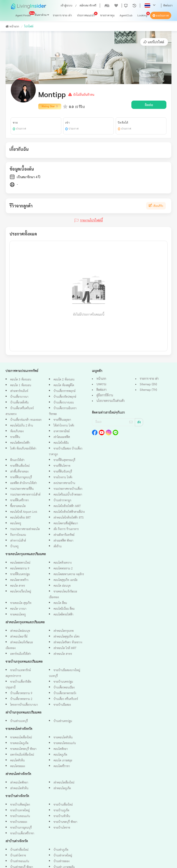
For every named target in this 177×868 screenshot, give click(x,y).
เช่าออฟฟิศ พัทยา (63, 541)
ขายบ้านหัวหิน (62, 816)
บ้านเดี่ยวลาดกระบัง (65, 693)
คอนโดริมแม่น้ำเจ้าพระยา (68, 495)
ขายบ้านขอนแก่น (20, 816)
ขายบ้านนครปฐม (63, 682)
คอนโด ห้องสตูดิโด (64, 385)
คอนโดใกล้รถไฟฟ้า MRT (67, 506)
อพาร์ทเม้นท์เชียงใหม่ (22, 755)
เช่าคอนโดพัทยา (19, 783)
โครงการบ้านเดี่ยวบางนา (24, 705)
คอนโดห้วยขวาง (62, 563)
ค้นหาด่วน (42, 15)
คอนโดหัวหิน (17, 761)
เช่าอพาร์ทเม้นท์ (19, 391)
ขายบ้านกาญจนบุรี (21, 828)
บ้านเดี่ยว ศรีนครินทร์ (66, 699)
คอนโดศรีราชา (62, 766)
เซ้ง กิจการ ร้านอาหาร (66, 529)
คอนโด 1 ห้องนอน (21, 385)
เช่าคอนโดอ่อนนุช (20, 631)
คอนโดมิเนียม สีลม (64, 609)
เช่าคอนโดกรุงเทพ (63, 631)
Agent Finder (23, 15)
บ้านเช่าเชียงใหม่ (19, 850)
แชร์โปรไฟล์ (154, 42)
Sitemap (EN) (148, 384)
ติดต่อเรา (168, 5)
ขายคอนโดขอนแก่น (65, 743)
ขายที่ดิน (15, 437)
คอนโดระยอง (18, 766)
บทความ (101, 384)
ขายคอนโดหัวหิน (63, 738)
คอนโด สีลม (60, 603)
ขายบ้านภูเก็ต (61, 811)
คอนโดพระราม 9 (20, 569)
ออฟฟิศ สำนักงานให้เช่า (24, 483)
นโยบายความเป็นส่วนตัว (110, 401)
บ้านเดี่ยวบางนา (19, 397)
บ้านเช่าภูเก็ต (61, 850)
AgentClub (126, 15)
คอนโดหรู (16, 524)
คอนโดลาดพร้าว (19, 580)
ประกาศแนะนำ (86, 15)
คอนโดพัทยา (61, 749)
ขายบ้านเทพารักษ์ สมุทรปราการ (18, 673)
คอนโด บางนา (18, 609)
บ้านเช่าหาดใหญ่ (63, 856)
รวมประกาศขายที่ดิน (22, 489)
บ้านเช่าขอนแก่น (20, 861)
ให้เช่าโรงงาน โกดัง (64, 426)
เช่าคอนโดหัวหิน (19, 788)
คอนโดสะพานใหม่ (20, 563)
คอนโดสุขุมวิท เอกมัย (65, 580)
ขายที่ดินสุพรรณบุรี (64, 460)
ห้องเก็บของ (17, 431)
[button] (126, 6)
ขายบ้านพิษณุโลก (20, 805)
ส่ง (139, 422)
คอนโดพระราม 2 (63, 569)
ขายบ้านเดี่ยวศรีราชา (22, 834)
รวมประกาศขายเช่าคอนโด (25, 529)
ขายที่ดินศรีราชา (19, 501)
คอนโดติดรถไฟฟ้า (20, 443)
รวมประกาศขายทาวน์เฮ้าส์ (25, 495)
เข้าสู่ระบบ (66, 5)
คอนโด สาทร (18, 586)
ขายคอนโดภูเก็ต (19, 743)
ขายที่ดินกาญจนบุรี (21, 478)
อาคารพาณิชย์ (62, 431)
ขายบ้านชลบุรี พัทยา (65, 822)
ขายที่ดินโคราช (62, 466)
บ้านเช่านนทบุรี (19, 721)
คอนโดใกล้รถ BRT (20, 518)
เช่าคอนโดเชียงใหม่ (64, 783)
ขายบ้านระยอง (19, 822)
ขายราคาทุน (107, 15)
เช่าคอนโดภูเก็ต (62, 788)
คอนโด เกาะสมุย (63, 761)
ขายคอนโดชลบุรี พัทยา (23, 749)
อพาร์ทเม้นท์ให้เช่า (21, 654)
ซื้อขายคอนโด (18, 506)
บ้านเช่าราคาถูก (62, 501)
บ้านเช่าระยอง (61, 861)
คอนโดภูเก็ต (60, 755)
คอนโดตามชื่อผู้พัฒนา (66, 524)
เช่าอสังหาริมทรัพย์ (64, 535)
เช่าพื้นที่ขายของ (19, 472)
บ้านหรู (14, 547)
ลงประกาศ (161, 16)
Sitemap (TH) (148, 390)
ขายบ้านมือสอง (62, 705)
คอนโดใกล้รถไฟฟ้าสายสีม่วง (69, 512)
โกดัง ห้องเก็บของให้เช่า (23, 449)
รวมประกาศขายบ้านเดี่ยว (68, 489)
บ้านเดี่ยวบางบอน (64, 403)
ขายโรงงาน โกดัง (63, 478)
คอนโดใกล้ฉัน (61, 443)
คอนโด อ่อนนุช (62, 586)
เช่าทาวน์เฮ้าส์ (18, 541)
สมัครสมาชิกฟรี (88, 5)
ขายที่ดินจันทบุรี (63, 472)
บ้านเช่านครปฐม (63, 721)
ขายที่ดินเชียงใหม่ (20, 466)
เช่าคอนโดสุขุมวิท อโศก (66, 637)
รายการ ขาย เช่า (62, 15)
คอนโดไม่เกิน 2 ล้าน (22, 426)
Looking (142, 15)
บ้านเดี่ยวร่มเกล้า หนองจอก (26, 420)
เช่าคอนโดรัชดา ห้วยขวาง (68, 643)
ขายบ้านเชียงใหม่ (63, 805)
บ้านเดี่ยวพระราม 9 (21, 693)
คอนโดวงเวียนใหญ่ (21, 592)
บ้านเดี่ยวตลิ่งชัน (19, 403)
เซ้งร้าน (58, 547)
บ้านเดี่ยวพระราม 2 (21, 699)
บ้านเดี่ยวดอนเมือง (64, 688)
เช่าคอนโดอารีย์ (19, 637)
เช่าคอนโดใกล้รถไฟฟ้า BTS (68, 518)
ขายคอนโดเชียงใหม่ (21, 738)
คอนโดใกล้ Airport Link (24, 512)
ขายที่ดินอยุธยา (62, 420)
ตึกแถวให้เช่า (17, 460)
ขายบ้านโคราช (62, 828)
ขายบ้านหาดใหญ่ (20, 811)
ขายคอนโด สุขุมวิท (21, 603)
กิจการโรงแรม (18, 535)
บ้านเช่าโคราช (18, 856)
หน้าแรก (12, 26)
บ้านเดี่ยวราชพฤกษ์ (64, 391)
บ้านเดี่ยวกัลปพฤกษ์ (65, 397)
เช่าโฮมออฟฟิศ (62, 437)
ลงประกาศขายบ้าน (64, 483)
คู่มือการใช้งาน (105, 395)
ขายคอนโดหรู (18, 615)
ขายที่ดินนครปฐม (20, 574)
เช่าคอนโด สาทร (63, 654)
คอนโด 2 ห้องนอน (64, 380)
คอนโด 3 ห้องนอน (21, 380)
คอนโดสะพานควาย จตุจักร (69, 574)
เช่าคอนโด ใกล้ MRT (65, 648)
